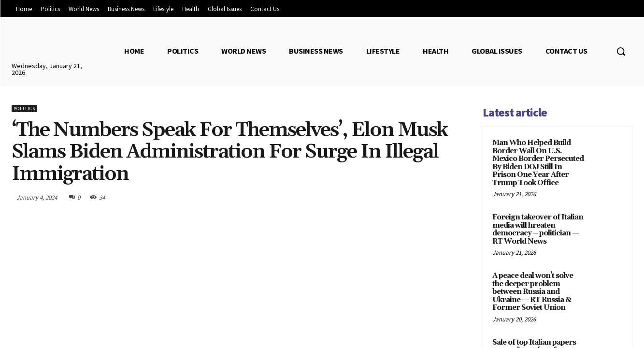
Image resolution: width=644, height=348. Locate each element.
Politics (24, 109)
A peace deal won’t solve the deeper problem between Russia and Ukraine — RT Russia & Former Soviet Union (533, 292)
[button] (621, 51)
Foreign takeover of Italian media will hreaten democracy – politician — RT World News (538, 229)
